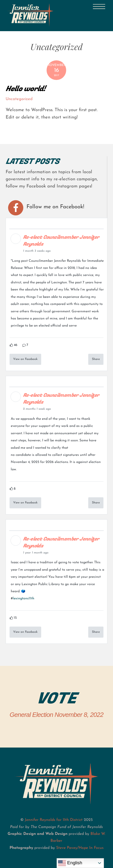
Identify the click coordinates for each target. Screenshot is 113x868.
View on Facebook (25, 359)
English (70, 863)
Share (96, 359)
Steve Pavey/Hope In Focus (80, 848)
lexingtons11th (24, 598)
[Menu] (99, 7)
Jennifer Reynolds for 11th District (54, 820)
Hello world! (25, 89)
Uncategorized (19, 99)
